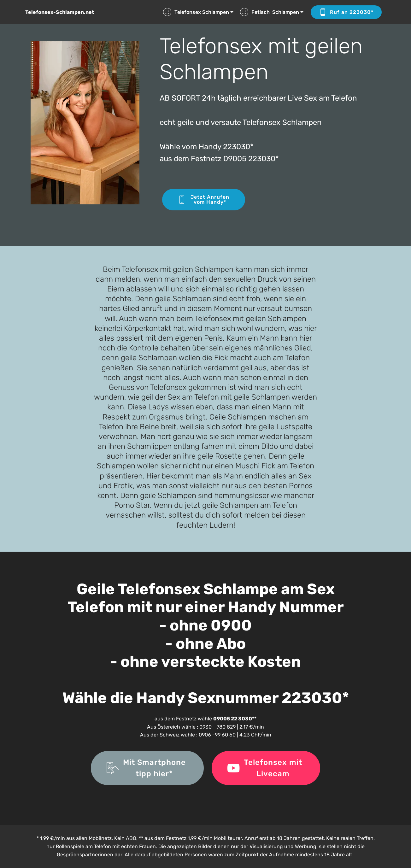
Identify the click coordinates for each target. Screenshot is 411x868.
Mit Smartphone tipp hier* (147, 768)
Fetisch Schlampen (270, 12)
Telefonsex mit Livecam (266, 768)
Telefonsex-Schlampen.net (60, 12)
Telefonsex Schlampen (196, 12)
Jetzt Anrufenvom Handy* (204, 199)
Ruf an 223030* (346, 12)
